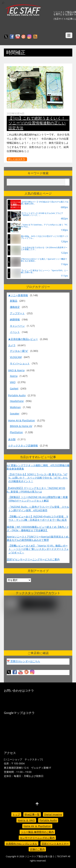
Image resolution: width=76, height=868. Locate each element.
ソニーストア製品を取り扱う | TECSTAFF (46, 856)
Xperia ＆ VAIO (26, 820)
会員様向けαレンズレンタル (21, 843)
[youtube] (18, 37)
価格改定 (15, 307)
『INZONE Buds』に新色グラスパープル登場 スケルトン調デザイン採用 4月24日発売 (39, 508)
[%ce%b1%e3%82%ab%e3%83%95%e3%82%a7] (24, 37)
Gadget (14, 388)
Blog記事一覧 (32, 814)
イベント (15, 332)
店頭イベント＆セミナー (55, 843)
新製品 (14, 301)
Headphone (17, 401)
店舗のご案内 (37, 849)
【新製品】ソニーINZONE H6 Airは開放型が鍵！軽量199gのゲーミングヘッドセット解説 (38, 499)
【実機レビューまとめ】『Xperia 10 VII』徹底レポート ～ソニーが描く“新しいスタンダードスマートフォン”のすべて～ (39, 549)
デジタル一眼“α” (19, 351)
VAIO (13, 382)
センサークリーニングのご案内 (37, 838)
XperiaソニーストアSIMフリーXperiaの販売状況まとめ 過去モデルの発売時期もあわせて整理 (39, 538)
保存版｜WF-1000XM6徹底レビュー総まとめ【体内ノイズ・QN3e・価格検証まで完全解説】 (38, 529)
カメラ (12, 345)
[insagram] (29, 37)
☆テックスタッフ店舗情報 (23, 445)
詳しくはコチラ (16, 159)
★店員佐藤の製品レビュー (23, 339)
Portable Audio (17, 395)
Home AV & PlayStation (22, 420)
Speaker (15, 414)
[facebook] (12, 37)
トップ (16, 814)
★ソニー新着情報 (18, 295)
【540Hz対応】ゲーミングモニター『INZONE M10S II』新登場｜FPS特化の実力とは (36, 490)
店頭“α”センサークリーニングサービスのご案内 (33, 559)
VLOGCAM (16, 357)
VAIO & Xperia (16, 370)
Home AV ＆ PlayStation (37, 826)
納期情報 (15, 319)
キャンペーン (17, 326)
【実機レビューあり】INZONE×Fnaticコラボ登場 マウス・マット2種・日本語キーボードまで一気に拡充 (38, 518)
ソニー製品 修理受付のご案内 (37, 832)
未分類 (12, 439)
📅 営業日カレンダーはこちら (23, 661)
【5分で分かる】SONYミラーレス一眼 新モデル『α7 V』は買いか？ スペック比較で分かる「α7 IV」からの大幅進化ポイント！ (38, 478)
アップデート (17, 313)
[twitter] (6, 37)
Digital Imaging (53, 814)
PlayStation (16, 432)
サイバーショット (20, 363)
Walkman (15, 407)
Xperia (14, 376)
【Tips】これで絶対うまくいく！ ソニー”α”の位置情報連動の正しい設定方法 (39, 123)
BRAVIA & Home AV (21, 426)
